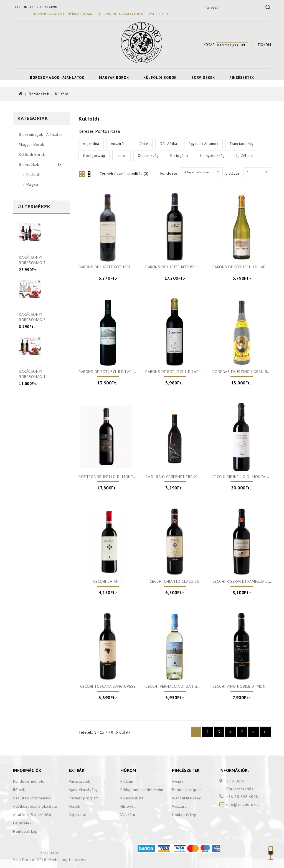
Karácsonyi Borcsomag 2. (33, 317)
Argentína (91, 144)
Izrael (121, 156)
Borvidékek (203, 78)
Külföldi (62, 94)
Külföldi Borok (160, 78)
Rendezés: (169, 173)
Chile (144, 144)
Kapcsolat (78, 815)
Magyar (32, 185)
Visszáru (128, 815)
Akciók (74, 806)
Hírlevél (128, 806)
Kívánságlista (132, 798)
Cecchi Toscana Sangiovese (108, 686)
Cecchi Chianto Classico (175, 581)
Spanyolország (212, 156)
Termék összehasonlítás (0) (124, 174)
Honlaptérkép (25, 831)
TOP (271, 853)
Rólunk (19, 790)
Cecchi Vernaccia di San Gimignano (181, 686)
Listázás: (233, 173)
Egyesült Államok (203, 144)
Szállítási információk (32, 798)
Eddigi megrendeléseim (142, 790)
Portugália (179, 156)
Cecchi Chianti (108, 581)
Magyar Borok (114, 78)
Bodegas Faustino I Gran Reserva (246, 372)
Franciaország (242, 144)
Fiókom (127, 781)
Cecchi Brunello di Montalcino (244, 477)
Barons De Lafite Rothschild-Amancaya (118, 267)
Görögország (94, 156)
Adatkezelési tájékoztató (35, 806)
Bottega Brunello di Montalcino (112, 477)
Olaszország (148, 156)
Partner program (84, 798)
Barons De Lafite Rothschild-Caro (180, 267)
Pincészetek (242, 78)
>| (265, 732)
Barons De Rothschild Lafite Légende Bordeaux (194, 372)
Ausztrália (119, 144)
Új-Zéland (245, 156)
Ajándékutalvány (83, 790)
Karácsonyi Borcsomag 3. (33, 260)
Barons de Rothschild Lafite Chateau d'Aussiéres (129, 372)
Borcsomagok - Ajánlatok (57, 78)
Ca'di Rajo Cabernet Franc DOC (176, 477)
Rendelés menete (29, 781)
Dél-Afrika (168, 144)
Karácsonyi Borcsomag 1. (33, 374)
